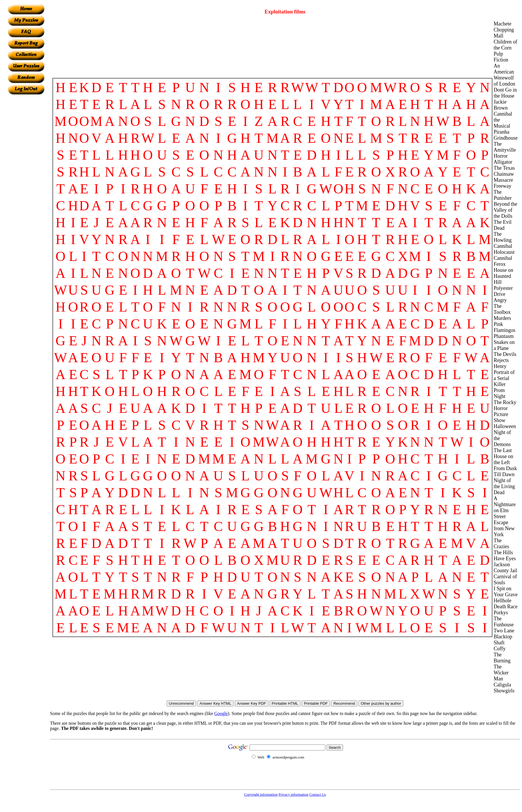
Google (221, 713)
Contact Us (318, 794)
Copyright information (261, 794)
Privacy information (293, 794)
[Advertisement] (26, 181)
